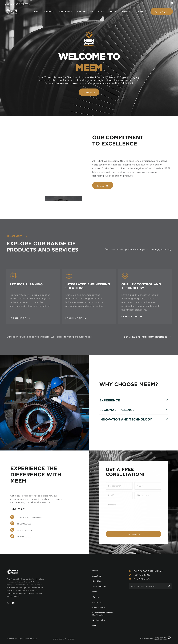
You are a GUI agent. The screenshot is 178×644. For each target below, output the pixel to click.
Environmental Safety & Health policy (103, 614)
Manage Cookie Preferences (63, 639)
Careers (96, 597)
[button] (142, 11)
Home (95, 571)
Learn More (20, 319)
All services (16, 236)
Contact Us (97, 602)
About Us (97, 576)
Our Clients (97, 581)
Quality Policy (99, 620)
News (95, 592)
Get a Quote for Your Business (148, 337)
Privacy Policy (99, 607)
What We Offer (99, 586)
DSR (94, 625)
